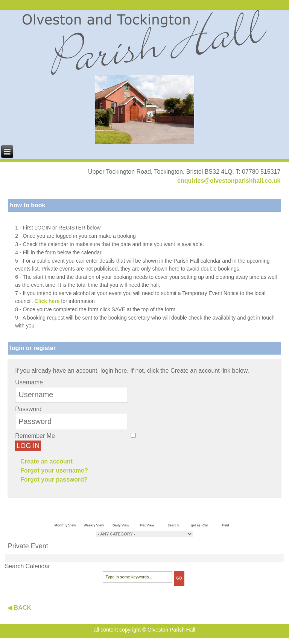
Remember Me (35, 436)
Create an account (46, 461)
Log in (28, 446)
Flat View (147, 525)
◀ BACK (19, 608)
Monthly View (65, 525)
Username (29, 382)
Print (226, 525)
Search (173, 525)
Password (28, 409)
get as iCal (199, 525)
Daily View (121, 525)
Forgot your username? (54, 470)
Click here (47, 301)
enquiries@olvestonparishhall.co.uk (229, 181)
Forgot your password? (54, 480)
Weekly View (94, 525)
